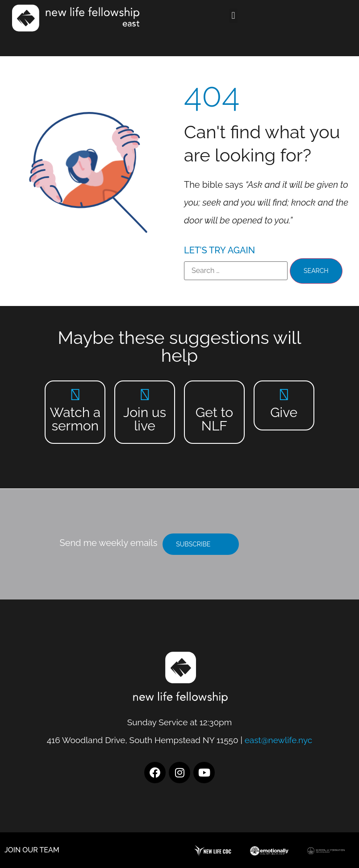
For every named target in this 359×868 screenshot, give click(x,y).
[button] (233, 16)
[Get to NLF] (214, 395)
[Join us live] (145, 395)
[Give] (284, 395)
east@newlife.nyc (279, 740)
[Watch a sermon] (75, 395)
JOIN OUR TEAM (32, 850)
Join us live (145, 419)
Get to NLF (214, 419)
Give (284, 412)
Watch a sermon (75, 419)
